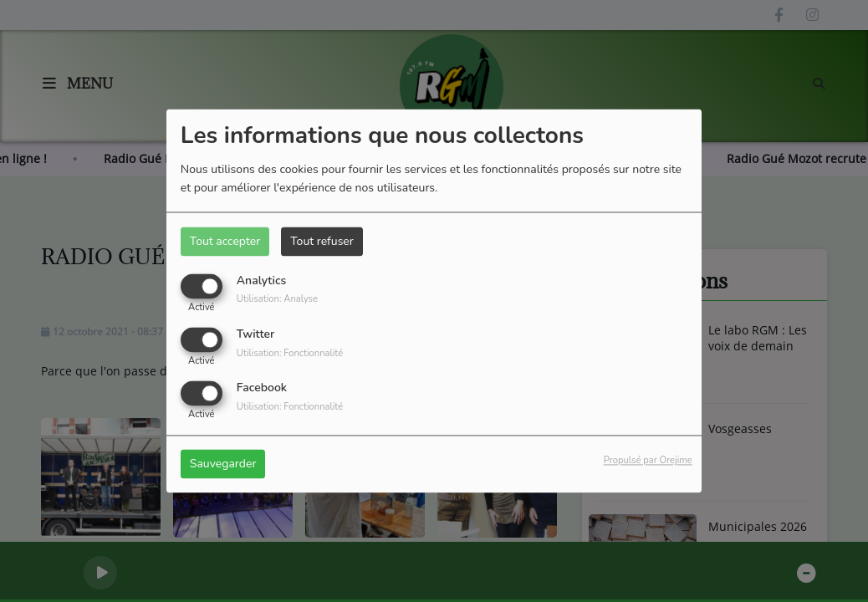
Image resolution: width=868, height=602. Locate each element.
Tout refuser (322, 241)
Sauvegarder (223, 464)
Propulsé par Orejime (648, 461)
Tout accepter (225, 241)
